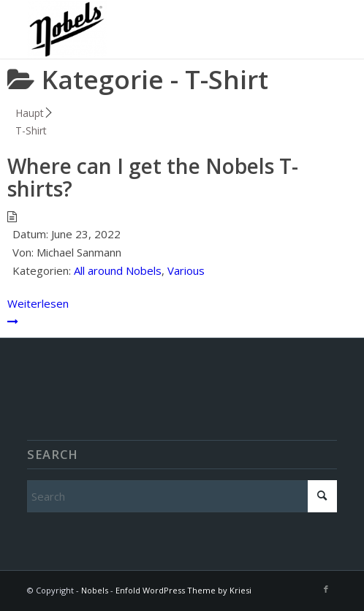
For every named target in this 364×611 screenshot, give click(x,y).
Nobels (95, 590)
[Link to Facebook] (326, 589)
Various (186, 270)
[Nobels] (151, 29)
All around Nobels (118, 270)
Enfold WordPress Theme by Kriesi (183, 590)
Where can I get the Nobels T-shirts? (153, 177)
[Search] (182, 496)
